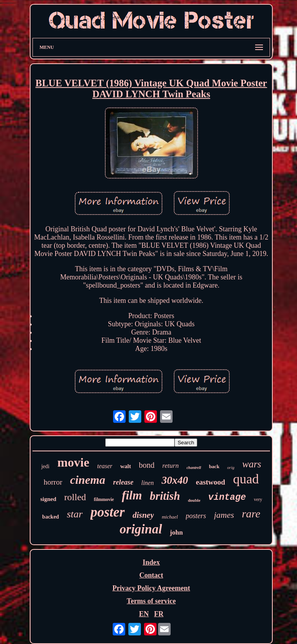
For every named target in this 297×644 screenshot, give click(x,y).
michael (170, 517)
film (132, 495)
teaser (105, 466)
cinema (88, 480)
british (165, 496)
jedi (45, 466)
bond (147, 465)
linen (148, 483)
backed (51, 517)
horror (53, 482)
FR (159, 614)
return (171, 466)
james (224, 515)
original (141, 529)
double (194, 500)
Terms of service (151, 601)
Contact (151, 575)
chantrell (194, 468)
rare (251, 514)
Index (151, 562)
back (214, 466)
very (258, 499)
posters (196, 516)
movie (73, 462)
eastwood (210, 482)
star (75, 514)
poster (108, 512)
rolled (75, 497)
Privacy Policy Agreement (151, 588)
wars (252, 464)
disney (143, 515)
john (176, 532)
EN (144, 614)
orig (231, 467)
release (123, 482)
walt (126, 466)
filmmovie (104, 499)
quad (246, 479)
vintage (227, 497)
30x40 (175, 480)
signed (48, 499)
